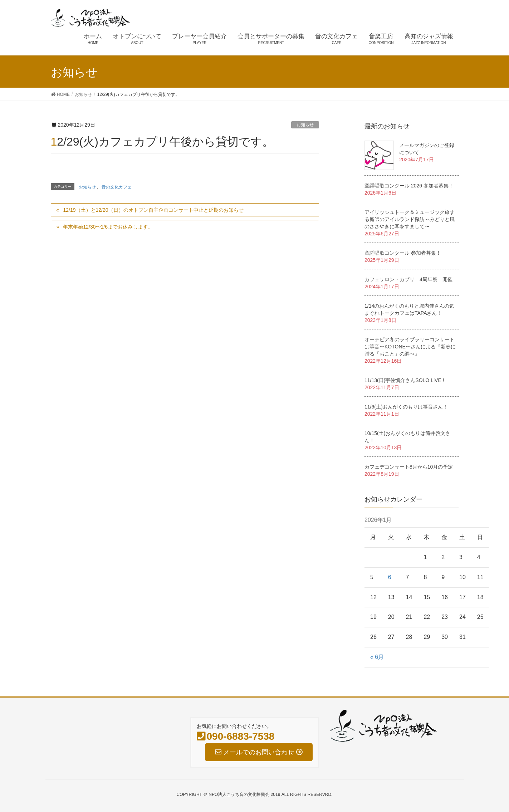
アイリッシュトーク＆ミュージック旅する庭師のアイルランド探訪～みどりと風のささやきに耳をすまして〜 (410, 219)
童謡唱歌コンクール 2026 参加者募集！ (409, 186)
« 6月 (377, 657)
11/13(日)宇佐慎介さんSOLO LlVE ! (404, 380)
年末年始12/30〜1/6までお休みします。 (108, 227)
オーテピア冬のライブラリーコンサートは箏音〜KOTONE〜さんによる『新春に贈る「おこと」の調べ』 (410, 347)
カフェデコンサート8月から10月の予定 (409, 467)
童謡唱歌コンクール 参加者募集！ (403, 253)
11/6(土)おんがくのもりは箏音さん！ (406, 407)
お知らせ (305, 125)
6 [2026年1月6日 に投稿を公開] (390, 577)
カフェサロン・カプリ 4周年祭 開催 (408, 279)
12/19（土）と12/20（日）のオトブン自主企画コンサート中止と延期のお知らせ (153, 210)
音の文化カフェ (117, 187)
